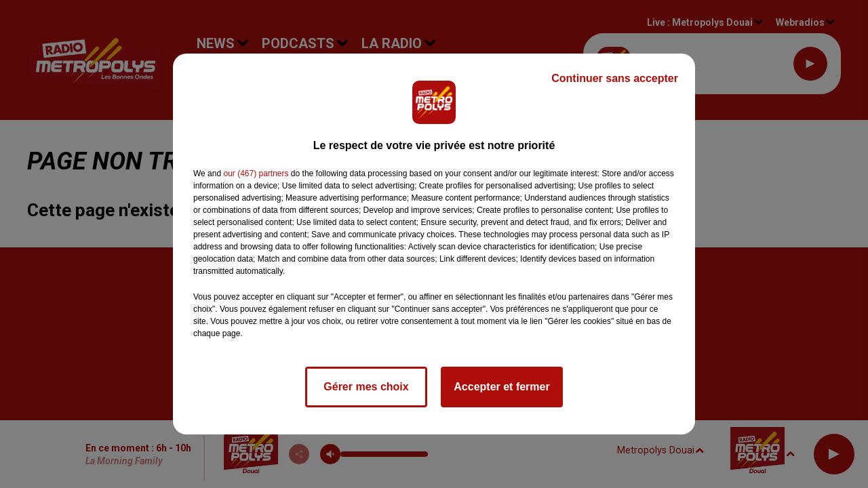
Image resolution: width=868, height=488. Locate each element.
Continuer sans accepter (615, 78)
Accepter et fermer (501, 387)
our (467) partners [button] (256, 174)
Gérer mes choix (366, 387)
